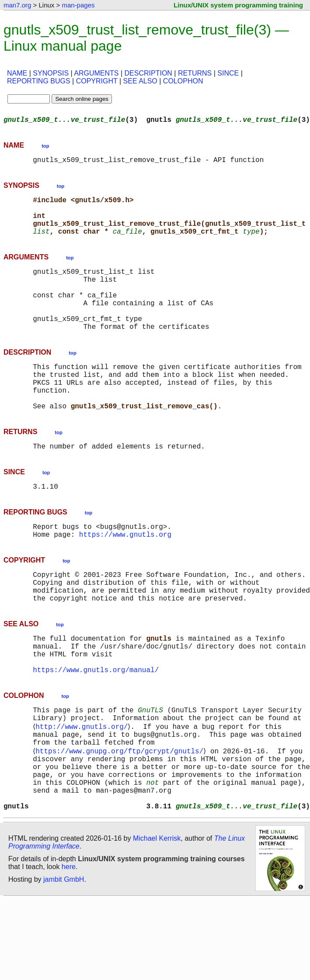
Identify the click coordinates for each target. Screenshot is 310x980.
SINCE (228, 73)
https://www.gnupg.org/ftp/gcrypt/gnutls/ (121, 819)
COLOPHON (183, 81)
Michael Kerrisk (157, 919)
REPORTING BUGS (39, 81)
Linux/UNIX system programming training (238, 5)
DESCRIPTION (148, 73)
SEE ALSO (140, 81)
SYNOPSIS (51, 73)
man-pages (78, 5)
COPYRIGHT (97, 81)
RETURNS (195, 73)
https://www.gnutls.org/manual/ (96, 729)
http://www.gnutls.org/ (83, 790)
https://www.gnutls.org (125, 578)
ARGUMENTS (96, 73)
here (69, 947)
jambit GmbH (64, 960)
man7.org (17, 5)
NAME (17, 73)
